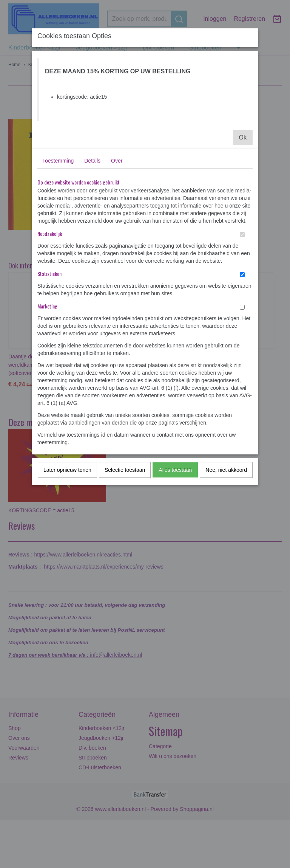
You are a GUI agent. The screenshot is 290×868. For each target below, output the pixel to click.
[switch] (242, 235)
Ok (243, 137)
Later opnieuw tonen (67, 470)
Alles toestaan (175, 470)
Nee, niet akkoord (226, 470)
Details (92, 161)
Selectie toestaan (125, 470)
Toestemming (58, 161)
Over (117, 161)
